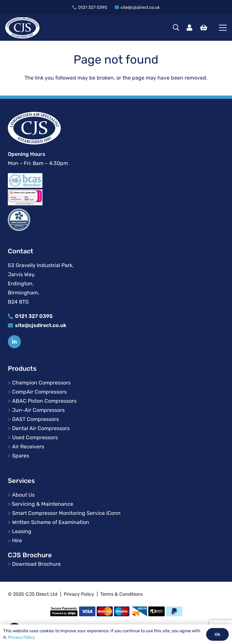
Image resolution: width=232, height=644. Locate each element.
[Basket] (204, 28)
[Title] (14, 342)
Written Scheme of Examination (51, 522)
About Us (24, 495)
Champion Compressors (41, 383)
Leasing (22, 531)
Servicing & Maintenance (42, 504)
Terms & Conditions (122, 594)
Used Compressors (35, 437)
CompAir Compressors (39, 392)
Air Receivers (28, 447)
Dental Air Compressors (41, 428)
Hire (17, 540)
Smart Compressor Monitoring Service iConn (66, 513)
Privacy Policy (79, 594)
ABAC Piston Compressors (44, 401)
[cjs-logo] (22, 28)
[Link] (190, 28)
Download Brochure (36, 564)
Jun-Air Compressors (38, 410)
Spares (21, 456)
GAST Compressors (35, 419)
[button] (176, 28)
